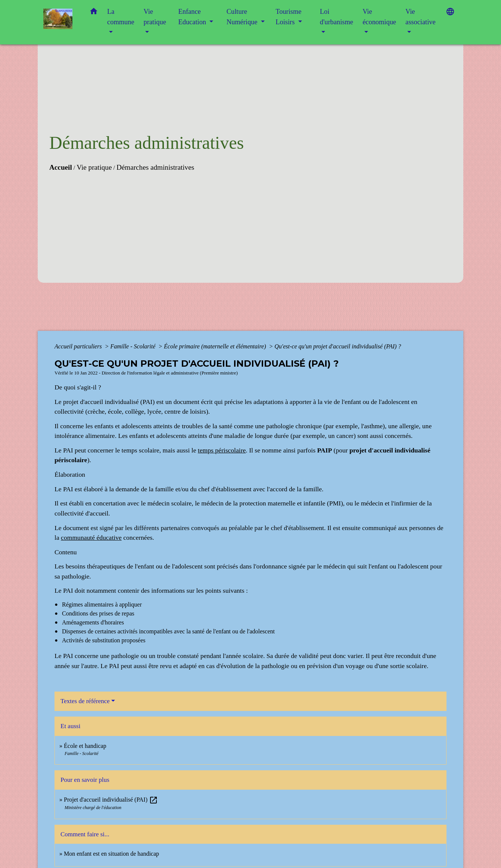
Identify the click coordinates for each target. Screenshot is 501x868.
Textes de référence (85, 701)
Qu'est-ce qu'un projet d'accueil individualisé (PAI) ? (338, 346)
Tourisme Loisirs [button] (288, 17)
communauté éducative (91, 538)
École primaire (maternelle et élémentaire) (216, 346)
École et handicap (85, 746)
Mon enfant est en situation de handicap (111, 854)
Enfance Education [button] (193, 17)
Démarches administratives (155, 167)
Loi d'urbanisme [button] (337, 17)
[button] (94, 13)
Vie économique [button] (379, 17)
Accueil (61, 167)
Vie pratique (94, 167)
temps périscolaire (222, 450)
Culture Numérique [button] (243, 17)
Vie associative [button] (421, 17)
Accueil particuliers (79, 346)
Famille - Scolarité (133, 346)
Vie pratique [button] (155, 17)
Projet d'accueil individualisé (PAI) (111, 800)
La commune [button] (121, 17)
